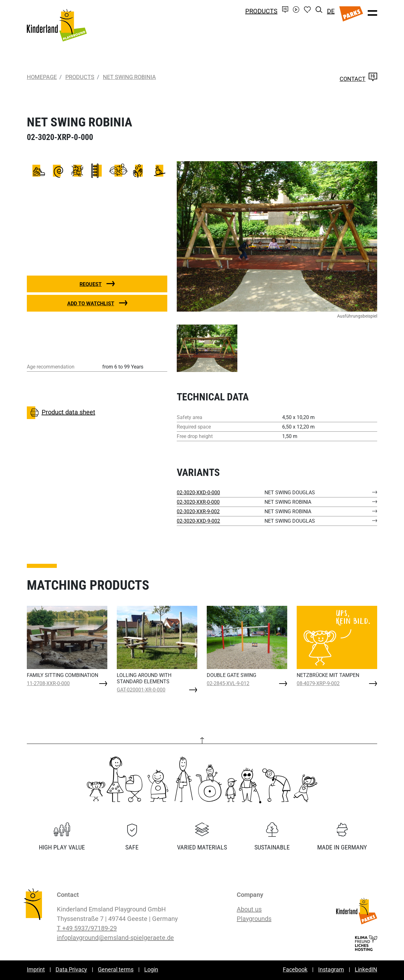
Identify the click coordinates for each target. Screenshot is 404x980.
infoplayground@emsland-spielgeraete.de (115, 938)
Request (91, 284)
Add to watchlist (91, 304)
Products (261, 11)
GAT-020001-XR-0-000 (141, 690)
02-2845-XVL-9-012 (228, 683)
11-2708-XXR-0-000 (48, 683)
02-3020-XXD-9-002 (198, 521)
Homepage (42, 77)
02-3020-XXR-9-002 (198, 511)
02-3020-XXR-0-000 (198, 502)
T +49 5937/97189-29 (87, 928)
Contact (358, 79)
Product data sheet (61, 413)
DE (331, 11)
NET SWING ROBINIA (129, 77)
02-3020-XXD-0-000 (198, 493)
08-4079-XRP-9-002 (318, 683)
